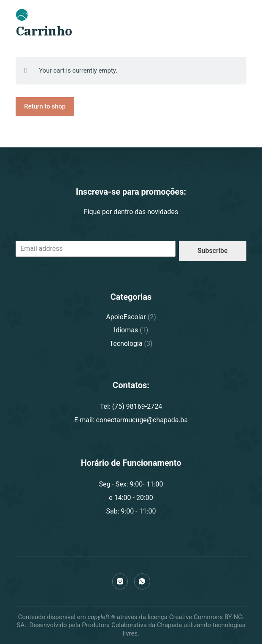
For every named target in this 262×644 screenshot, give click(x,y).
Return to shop (45, 106)
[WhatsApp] (142, 582)
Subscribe (212, 251)
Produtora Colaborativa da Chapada (131, 625)
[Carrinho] (220, 15)
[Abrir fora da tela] (243, 15)
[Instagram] (120, 582)
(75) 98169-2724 (184, 14)
